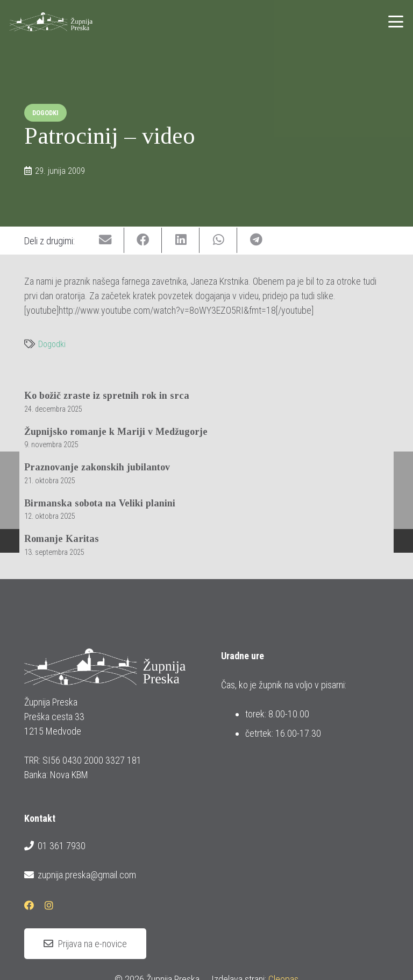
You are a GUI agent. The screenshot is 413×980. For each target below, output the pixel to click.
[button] (396, 22)
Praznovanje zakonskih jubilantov (97, 467)
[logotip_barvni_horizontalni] (51, 22)
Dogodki (52, 344)
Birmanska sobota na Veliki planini (100, 503)
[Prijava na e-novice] (85, 944)
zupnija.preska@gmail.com (80, 875)
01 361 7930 (55, 846)
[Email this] (105, 240)
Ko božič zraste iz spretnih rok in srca (107, 396)
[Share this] (143, 240)
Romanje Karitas (62, 539)
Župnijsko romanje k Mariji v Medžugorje (116, 431)
